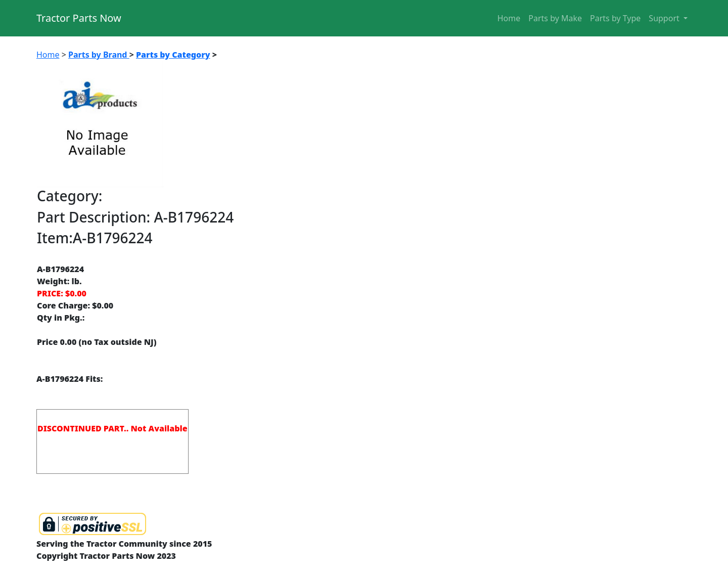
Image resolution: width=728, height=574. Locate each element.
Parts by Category (173, 55)
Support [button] (665, 18)
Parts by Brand (99, 55)
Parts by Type (615, 18)
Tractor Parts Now (79, 18)
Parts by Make (555, 18)
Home (509, 18)
